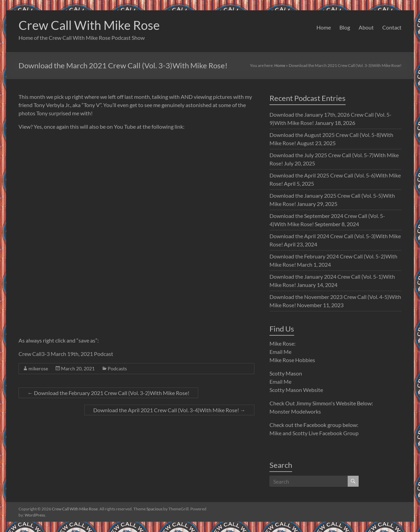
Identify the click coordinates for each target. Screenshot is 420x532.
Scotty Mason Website (296, 390)
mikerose (38, 368)
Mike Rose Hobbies (292, 360)
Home (324, 27)
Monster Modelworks (295, 411)
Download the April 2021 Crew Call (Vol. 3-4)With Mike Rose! (169, 410)
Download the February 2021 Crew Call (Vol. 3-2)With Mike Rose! (108, 393)
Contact (392, 27)
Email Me (280, 352)
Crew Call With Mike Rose (89, 25)
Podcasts (117, 368)
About (366, 27)
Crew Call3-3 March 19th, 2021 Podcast (66, 354)
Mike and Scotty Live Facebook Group (314, 433)
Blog (345, 27)
